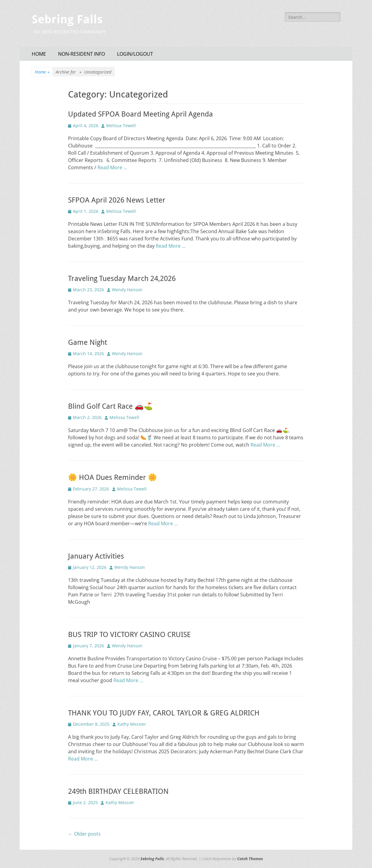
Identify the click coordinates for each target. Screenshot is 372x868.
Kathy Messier (132, 724)
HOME (39, 54)
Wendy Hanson (127, 290)
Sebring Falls (67, 19)
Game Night (88, 342)
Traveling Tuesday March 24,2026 (122, 279)
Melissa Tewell (121, 125)
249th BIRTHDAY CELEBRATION (118, 791)
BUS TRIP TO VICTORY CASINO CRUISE (129, 635)
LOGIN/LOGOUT (135, 54)
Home (42, 72)
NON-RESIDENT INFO (82, 54)
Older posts (84, 834)
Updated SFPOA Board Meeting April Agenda (140, 114)
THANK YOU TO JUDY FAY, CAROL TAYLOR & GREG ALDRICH (164, 713)
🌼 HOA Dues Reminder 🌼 (113, 477)
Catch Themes (250, 859)
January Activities (96, 556)
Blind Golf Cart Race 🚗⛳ (110, 406)
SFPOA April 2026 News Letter (117, 200)
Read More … (112, 167)
